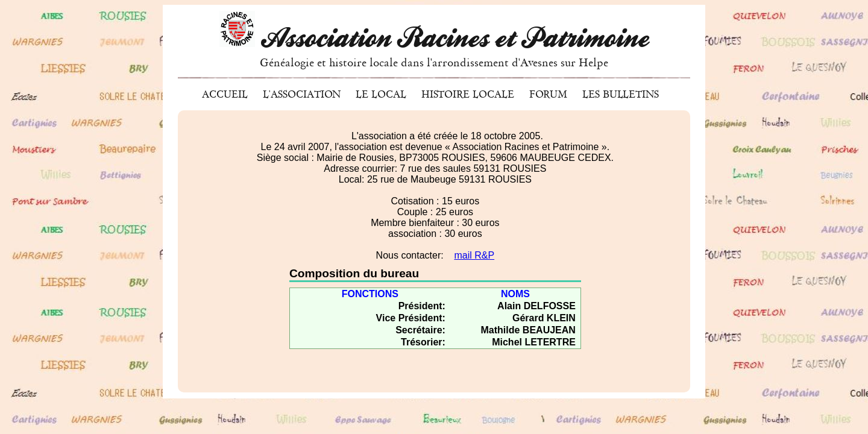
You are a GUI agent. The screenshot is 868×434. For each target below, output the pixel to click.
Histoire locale (468, 94)
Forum (548, 94)
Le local (381, 94)
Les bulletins (621, 94)
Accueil (225, 94)
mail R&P (474, 255)
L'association (302, 94)
